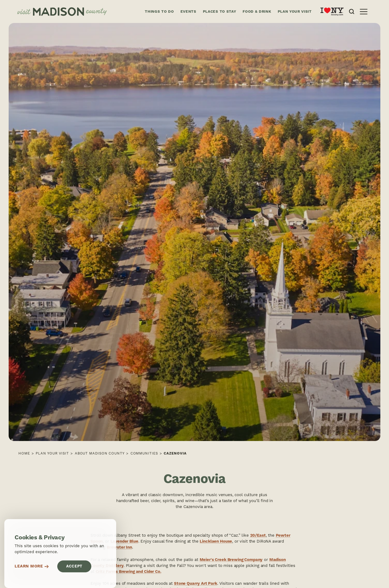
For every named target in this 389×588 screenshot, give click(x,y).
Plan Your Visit (295, 12)
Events (188, 12)
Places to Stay (220, 12)
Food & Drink (257, 12)
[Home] (77, 12)
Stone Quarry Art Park (196, 584)
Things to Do (159, 12)
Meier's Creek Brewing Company (231, 560)
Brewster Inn (119, 547)
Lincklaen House (216, 541)
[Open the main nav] (364, 12)
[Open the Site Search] (352, 11)
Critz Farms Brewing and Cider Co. (128, 572)
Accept (74, 566)
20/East (258, 535)
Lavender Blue (124, 541)
